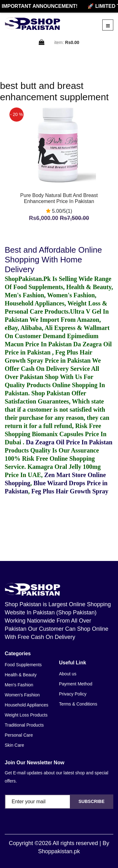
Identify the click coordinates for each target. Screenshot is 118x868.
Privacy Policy (73, 694)
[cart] (42, 43)
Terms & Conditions (78, 704)
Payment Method (76, 684)
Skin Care (14, 745)
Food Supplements (23, 665)
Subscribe (92, 801)
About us (68, 674)
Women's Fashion (22, 695)
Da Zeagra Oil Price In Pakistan (69, 442)
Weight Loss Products (26, 715)
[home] (32, 24)
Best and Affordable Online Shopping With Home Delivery (53, 260)
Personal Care (19, 735)
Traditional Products (24, 725)
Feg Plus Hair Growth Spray (70, 491)
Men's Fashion (19, 685)
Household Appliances (27, 705)
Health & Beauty (21, 675)
